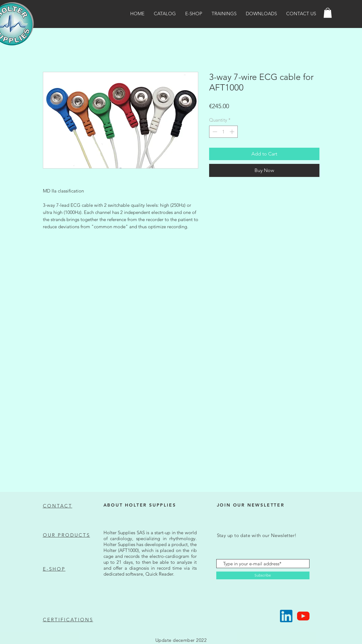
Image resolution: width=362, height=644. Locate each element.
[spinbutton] (223, 132)
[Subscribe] (263, 575)
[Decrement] (214, 132)
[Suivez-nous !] (286, 616)
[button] (328, 13)
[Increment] (233, 132)
